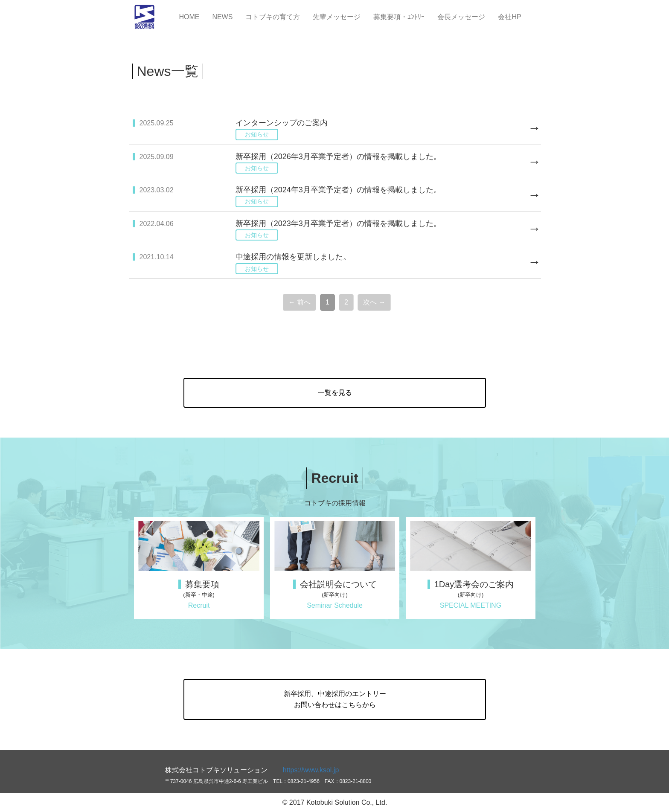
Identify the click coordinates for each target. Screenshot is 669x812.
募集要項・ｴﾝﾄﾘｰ (399, 17)
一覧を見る (335, 393)
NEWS (222, 17)
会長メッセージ (461, 17)
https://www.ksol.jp (311, 770)
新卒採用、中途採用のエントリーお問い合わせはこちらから (335, 699)
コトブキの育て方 (273, 17)
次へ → (374, 302)
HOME (189, 17)
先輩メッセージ (337, 17)
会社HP (509, 17)
